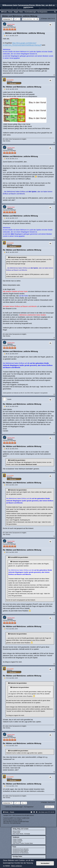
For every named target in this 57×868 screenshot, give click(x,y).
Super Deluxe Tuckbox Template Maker (23, 843)
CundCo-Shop (16, 832)
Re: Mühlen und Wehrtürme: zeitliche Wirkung (22, 87)
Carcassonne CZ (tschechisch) (21, 853)
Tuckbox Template (17, 839)
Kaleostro (10, 26)
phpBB (11, 818)
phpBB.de (20, 820)
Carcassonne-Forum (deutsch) (21, 849)
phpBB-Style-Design (24, 822)
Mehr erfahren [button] (17, 866)
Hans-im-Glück (17, 831)
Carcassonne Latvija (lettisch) (20, 852)
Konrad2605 (10, 80)
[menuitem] (55, 12)
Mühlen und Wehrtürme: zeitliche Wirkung (20, 16)
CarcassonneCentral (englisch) (21, 850)
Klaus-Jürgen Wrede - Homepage (21, 834)
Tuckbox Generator (18, 841)
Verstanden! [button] (45, 863)
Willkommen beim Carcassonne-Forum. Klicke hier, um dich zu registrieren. (28, 6)
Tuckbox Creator (17, 842)
